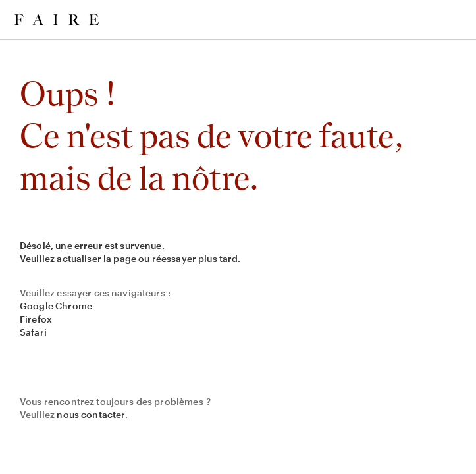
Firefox (36, 319)
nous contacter (91, 414)
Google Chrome (56, 306)
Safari (33, 332)
